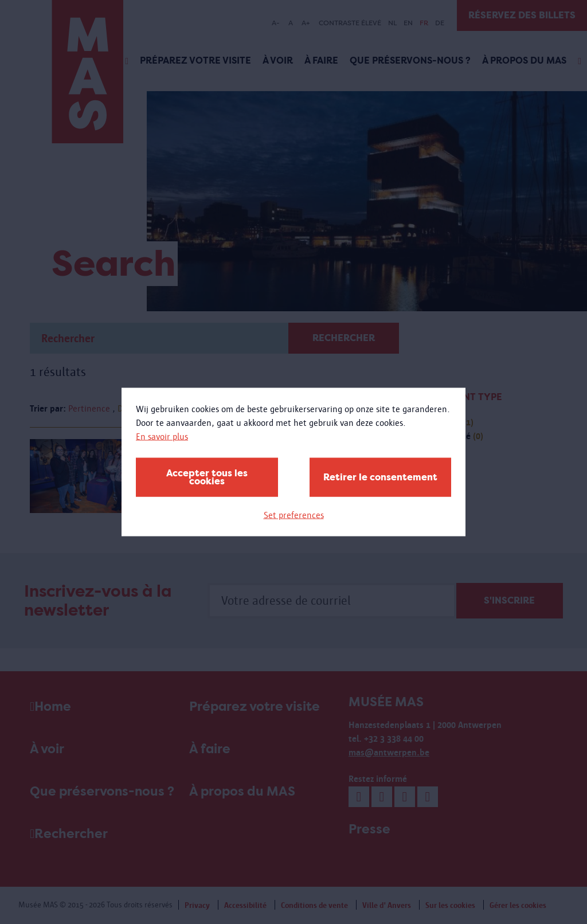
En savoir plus (162, 436)
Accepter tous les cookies (207, 477)
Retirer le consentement (380, 477)
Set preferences (294, 515)
